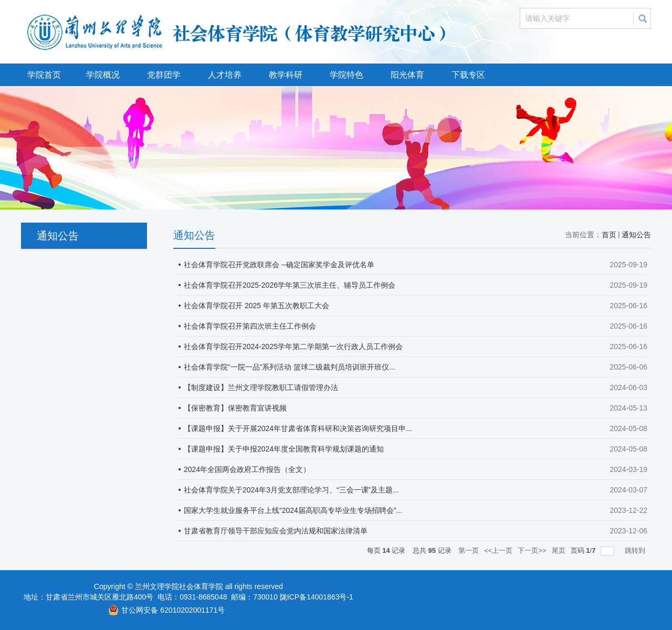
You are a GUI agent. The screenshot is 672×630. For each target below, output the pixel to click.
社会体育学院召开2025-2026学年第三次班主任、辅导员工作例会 (290, 285)
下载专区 (468, 75)
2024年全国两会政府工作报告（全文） (247, 469)
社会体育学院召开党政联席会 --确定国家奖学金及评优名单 (279, 265)
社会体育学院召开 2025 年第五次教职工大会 (256, 306)
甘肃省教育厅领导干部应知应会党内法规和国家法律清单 (276, 531)
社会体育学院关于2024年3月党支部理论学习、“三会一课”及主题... (291, 490)
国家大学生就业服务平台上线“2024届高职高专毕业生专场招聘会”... (293, 510)
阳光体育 (407, 75)
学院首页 (44, 75)
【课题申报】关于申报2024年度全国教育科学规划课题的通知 (284, 449)
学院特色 (346, 75)
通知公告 (636, 235)
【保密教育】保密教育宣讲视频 (235, 408)
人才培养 (225, 75)
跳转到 (636, 550)
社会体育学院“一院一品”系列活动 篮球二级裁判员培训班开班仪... (290, 367)
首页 (609, 235)
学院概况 (103, 75)
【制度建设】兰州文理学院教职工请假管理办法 (261, 387)
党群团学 (164, 75)
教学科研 (286, 75)
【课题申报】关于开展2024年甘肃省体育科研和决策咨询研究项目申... (298, 428)
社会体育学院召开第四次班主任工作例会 (250, 326)
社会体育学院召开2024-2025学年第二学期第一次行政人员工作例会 (293, 346)
